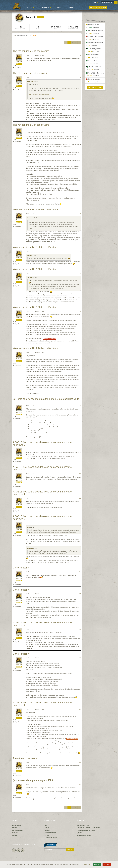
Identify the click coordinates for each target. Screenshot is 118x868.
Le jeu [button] (31, 7)
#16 (80, 629)
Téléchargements (50, 833)
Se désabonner (49, 852)
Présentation (17, 825)
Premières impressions (25, 758)
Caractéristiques (18, 830)
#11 (80, 474)
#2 (80, 77)
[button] (96, 2)
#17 (80, 658)
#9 (80, 406)
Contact (79, 833)
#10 (80, 449)
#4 (80, 214)
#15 (80, 594)
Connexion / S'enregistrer (98, 7)
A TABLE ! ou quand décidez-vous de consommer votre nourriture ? (42, 444)
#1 (80, 55)
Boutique (73, 7)
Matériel (15, 833)
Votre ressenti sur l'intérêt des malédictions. (36, 209)
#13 (80, 523)
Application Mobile (51, 838)
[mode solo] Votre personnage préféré (33, 780)
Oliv (29, 528)
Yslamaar (30, 278)
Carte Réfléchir (21, 568)
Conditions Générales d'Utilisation (88, 828)
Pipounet (30, 82)
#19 (80, 762)
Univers (15, 828)
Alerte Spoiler (72, 739)
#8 (80, 352)
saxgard (30, 256)
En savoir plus (86, 864)
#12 (80, 498)
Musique (47, 830)
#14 (80, 572)
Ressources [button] (46, 7)
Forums (60, 7)
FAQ (46, 825)
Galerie (15, 835)
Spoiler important (50, 339)
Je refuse (107, 864)
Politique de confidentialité (86, 830)
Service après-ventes (84, 835)
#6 (80, 273)
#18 (80, 709)
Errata (47, 835)
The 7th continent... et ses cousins (31, 51)
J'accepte (97, 864)
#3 (80, 129)
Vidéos (47, 828)
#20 (80, 785)
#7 (80, 311)
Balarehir (19, 62)
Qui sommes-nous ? (84, 825)
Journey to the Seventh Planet (39, 94)
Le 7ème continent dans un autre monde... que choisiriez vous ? (46, 400)
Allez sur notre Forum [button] (95, 87)
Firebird (30, 218)
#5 (80, 251)
